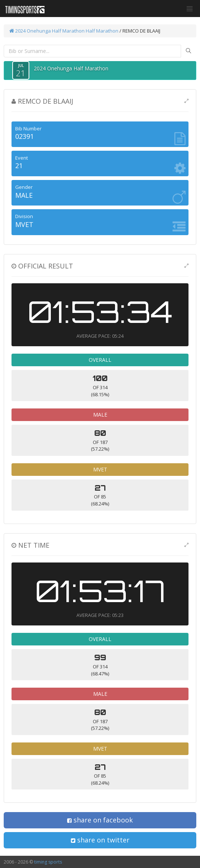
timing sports (48, 862)
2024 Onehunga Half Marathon (47, 31)
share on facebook (100, 820)
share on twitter (100, 840)
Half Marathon (102, 31)
